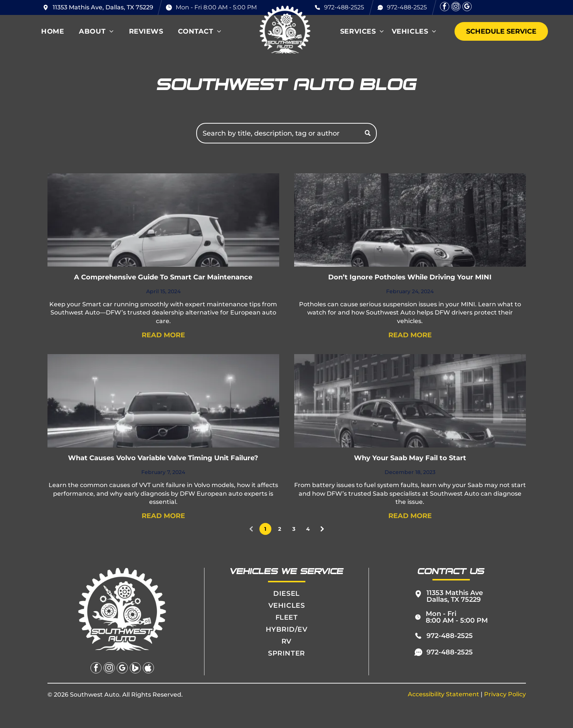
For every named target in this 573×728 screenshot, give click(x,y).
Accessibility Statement (443, 694)
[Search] (286, 133)
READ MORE (163, 335)
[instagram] (456, 7)
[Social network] (135, 669)
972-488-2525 (344, 7)
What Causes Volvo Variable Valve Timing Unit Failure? (163, 458)
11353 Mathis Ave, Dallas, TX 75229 (103, 7)
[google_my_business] (467, 7)
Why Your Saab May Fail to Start (410, 458)
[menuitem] (53, 31)
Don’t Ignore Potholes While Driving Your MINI (410, 277)
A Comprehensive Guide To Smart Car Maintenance (163, 277)
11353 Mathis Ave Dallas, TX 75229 (455, 596)
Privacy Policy (505, 694)
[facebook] (445, 7)
